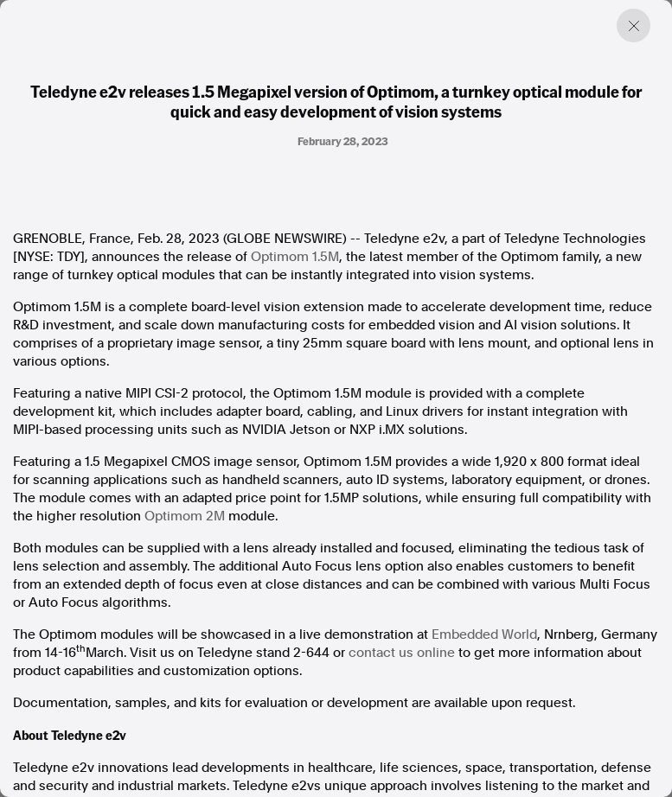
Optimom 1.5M (295, 257)
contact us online (402, 653)
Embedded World (484, 634)
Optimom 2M (185, 516)
